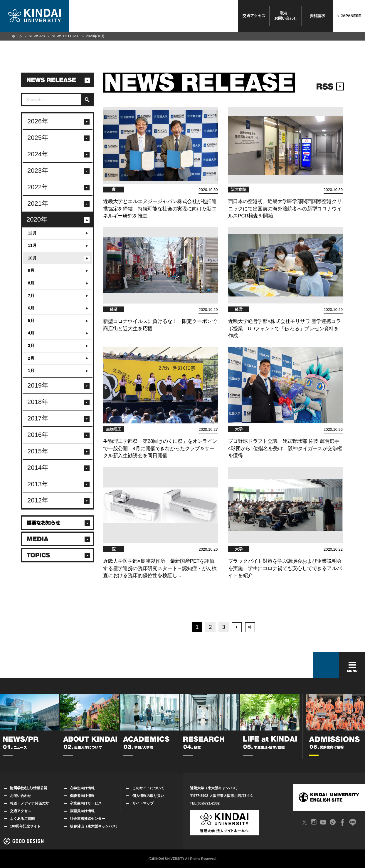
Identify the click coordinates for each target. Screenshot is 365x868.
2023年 (38, 171)
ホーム (17, 36)
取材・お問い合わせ (286, 16)
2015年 (38, 451)
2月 (31, 358)
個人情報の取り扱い (145, 796)
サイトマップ (140, 803)
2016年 (38, 435)
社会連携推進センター (84, 819)
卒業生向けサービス (83, 803)
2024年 (38, 154)
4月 (31, 333)
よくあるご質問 (19, 819)
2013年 (38, 484)
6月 (31, 308)
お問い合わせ (17, 796)
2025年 (38, 138)
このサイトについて (145, 788)
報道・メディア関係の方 (26, 803)
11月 (32, 245)
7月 (31, 296)
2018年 (38, 402)
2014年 (38, 468)
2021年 (38, 203)
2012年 (38, 500)
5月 (31, 321)
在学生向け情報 (79, 788)
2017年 (38, 418)
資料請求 (317, 16)
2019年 (38, 385)
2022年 (38, 187)
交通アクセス (254, 16)
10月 (32, 258)
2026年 (38, 121)
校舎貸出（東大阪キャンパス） (91, 826)
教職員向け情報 (79, 811)
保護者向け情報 (79, 796)
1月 (31, 371)
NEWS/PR (37, 36)
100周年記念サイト (22, 826)
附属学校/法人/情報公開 (26, 788)
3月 (31, 346)
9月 (31, 270)
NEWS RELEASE (66, 36)
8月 (31, 283)
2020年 (37, 219)
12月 (32, 233)
